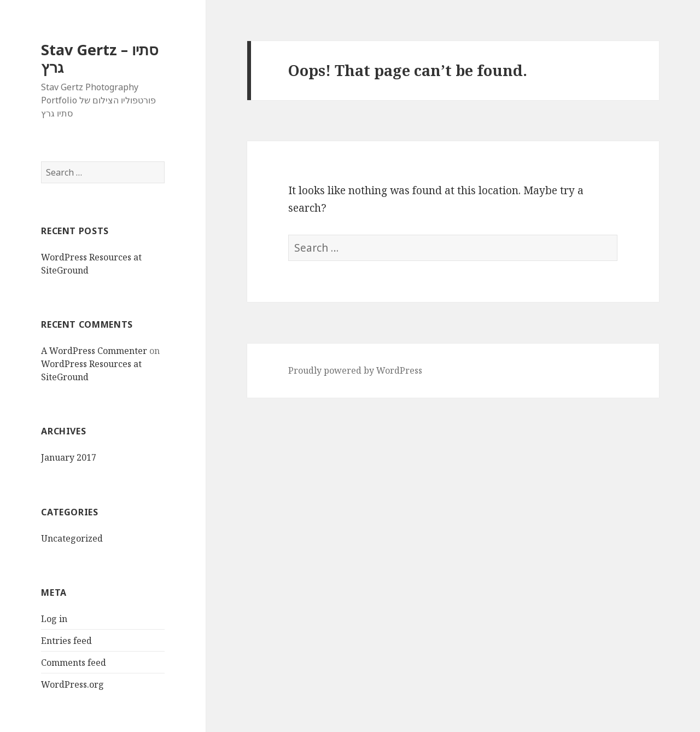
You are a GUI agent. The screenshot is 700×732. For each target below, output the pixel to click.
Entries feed (66, 641)
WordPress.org (72, 684)
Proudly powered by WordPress (355, 370)
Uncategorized (72, 538)
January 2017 (69, 457)
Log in (54, 619)
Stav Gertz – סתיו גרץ (100, 58)
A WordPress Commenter (94, 351)
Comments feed (74, 663)
